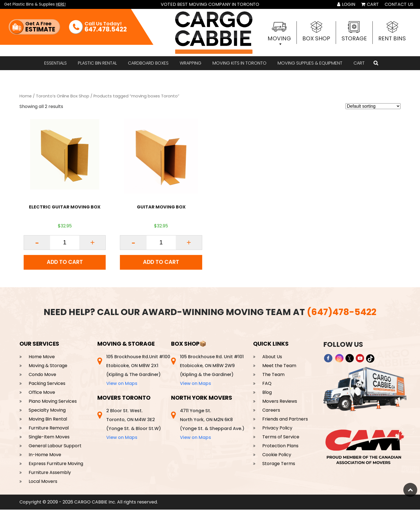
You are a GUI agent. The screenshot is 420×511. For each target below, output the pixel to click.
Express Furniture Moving (56, 465)
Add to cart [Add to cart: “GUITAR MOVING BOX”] (161, 263)
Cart (370, 4)
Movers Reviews (280, 403)
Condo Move (42, 376)
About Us (272, 358)
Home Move (42, 358)
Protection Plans (280, 447)
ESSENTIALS (55, 63)
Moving (279, 38)
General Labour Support (55, 447)
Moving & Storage (48, 367)
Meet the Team (279, 367)
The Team (273, 376)
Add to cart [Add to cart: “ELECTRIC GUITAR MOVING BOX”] (65, 263)
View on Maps (122, 385)
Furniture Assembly (50, 474)
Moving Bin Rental (48, 420)
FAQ (267, 385)
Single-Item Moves (49, 438)
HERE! (61, 4)
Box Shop (316, 38)
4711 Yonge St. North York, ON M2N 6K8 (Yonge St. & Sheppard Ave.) (212, 425)
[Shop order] (373, 106)
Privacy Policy (277, 429)
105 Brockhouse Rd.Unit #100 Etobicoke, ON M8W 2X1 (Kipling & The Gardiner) (138, 371)
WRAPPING (191, 63)
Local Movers (43, 483)
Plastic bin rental (97, 63)
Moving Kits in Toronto (239, 63)
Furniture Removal (49, 429)
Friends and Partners (285, 420)
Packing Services (47, 385)
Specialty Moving (47, 411)
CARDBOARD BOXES (148, 63)
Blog (267, 394)
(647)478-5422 (342, 313)
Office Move (42, 394)
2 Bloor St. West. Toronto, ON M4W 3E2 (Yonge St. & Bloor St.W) (134, 425)
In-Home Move (45, 456)
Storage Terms (279, 465)
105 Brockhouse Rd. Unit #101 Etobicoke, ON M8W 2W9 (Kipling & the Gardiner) (212, 371)
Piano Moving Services (53, 403)
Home (26, 96)
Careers (271, 411)
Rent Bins (392, 38)
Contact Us (399, 4)
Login (346, 4)
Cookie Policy (277, 456)
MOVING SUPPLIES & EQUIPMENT (310, 63)
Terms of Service (281, 438)
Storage (354, 38)
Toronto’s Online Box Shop (63, 96)
